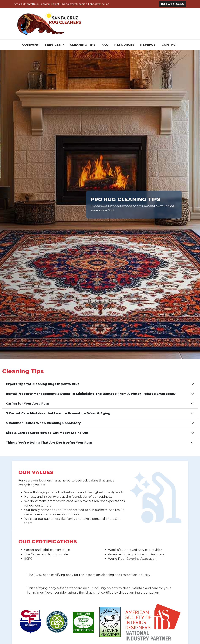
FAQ (105, 45)
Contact (170, 45)
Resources (124, 45)
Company (30, 45)
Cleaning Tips (83, 45)
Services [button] (53, 45)
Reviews (148, 45)
